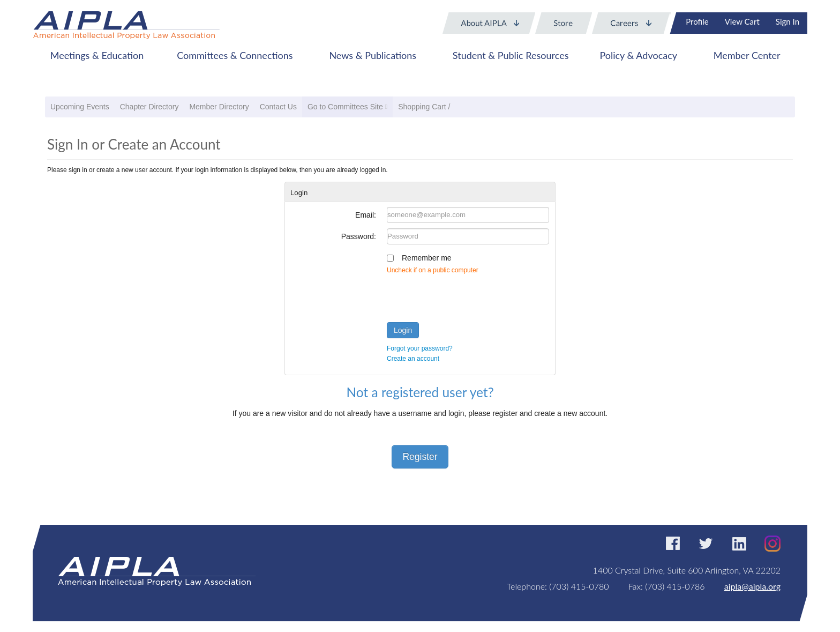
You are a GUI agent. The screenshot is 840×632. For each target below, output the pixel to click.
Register (420, 457)
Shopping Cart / (424, 107)
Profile (697, 21)
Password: (359, 236)
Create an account (413, 359)
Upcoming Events (80, 107)
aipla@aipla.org (752, 586)
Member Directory (219, 107)
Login (403, 330)
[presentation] (468, 296)
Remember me (427, 258)
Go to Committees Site (345, 107)
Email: (366, 215)
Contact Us (278, 107)
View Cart (742, 21)
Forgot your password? (420, 348)
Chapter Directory (149, 107)
